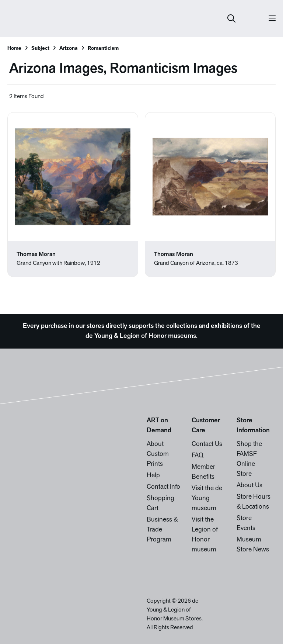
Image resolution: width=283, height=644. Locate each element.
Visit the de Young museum (207, 498)
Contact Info (163, 487)
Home (14, 49)
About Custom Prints (158, 454)
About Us (249, 486)
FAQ (198, 456)
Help (153, 476)
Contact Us (207, 444)
